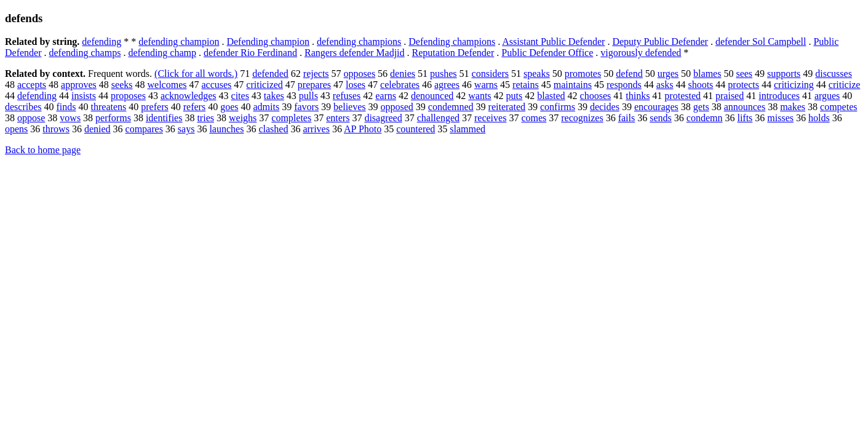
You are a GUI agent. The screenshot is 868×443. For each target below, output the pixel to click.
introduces (779, 96)
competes (838, 107)
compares (144, 129)
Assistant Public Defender (553, 42)
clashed (273, 129)
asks (665, 85)
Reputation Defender (453, 53)
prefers (154, 107)
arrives (316, 129)
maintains (573, 85)
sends (661, 118)
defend (629, 74)
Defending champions (452, 42)
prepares (314, 85)
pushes (444, 74)
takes (274, 96)
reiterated (507, 107)
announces (745, 107)
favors (306, 107)
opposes (360, 74)
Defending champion (268, 42)
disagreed (383, 118)
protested (683, 96)
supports (784, 74)
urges (668, 74)
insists (84, 96)
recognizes (582, 118)
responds (624, 85)
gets (701, 107)
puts (515, 96)
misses (780, 118)
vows (70, 118)
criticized (265, 85)
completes (291, 118)
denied (98, 129)
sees (744, 74)
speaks (537, 74)
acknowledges (189, 96)
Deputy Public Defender (660, 42)
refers (194, 107)
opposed (397, 107)
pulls (309, 96)
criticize (845, 85)
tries (205, 118)
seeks (122, 85)
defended (270, 74)
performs (113, 118)
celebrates (400, 85)
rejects (316, 74)
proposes (128, 96)
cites (240, 96)
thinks (638, 96)
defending (102, 42)
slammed (468, 129)
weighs (243, 118)
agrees (447, 85)
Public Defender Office (547, 53)
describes (23, 107)
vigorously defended (641, 53)
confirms (558, 107)
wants (480, 96)
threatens (109, 107)
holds (819, 118)
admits (266, 107)
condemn (705, 118)
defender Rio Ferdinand (250, 53)
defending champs (85, 53)
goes (229, 107)
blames (707, 74)
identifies (164, 118)
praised (730, 96)
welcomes (167, 85)
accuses (216, 85)
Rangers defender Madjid (355, 53)
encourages (656, 107)
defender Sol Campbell (761, 42)
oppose (31, 118)
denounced (432, 96)
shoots (700, 85)
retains (526, 85)
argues (827, 96)
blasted (551, 96)
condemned (451, 107)
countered (416, 129)
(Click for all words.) (196, 74)
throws (56, 129)
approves (79, 85)
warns (486, 85)
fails (627, 118)
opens (16, 129)
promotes (583, 74)
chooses (596, 96)
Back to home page (43, 150)
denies (403, 74)
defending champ (162, 53)
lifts (745, 118)
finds (66, 107)
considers (490, 74)
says (186, 129)
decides (605, 107)
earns (386, 96)
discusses (834, 74)
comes (534, 118)
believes (349, 107)
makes (793, 107)
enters (338, 118)
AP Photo (363, 129)
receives (490, 118)
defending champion (179, 42)
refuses (347, 96)
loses (356, 85)
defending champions (359, 42)
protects (743, 85)
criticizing (794, 85)
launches (226, 129)
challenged (438, 118)
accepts (32, 85)
